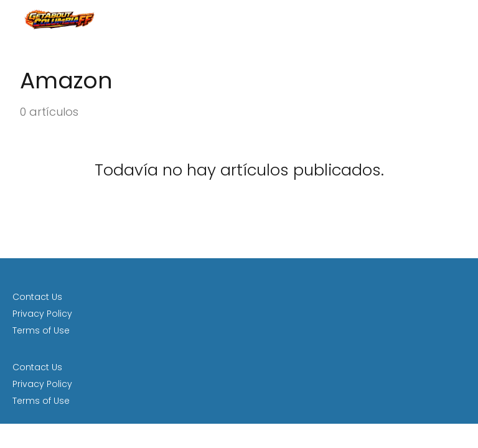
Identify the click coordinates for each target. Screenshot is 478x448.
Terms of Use (41, 330)
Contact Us (37, 297)
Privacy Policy (42, 314)
